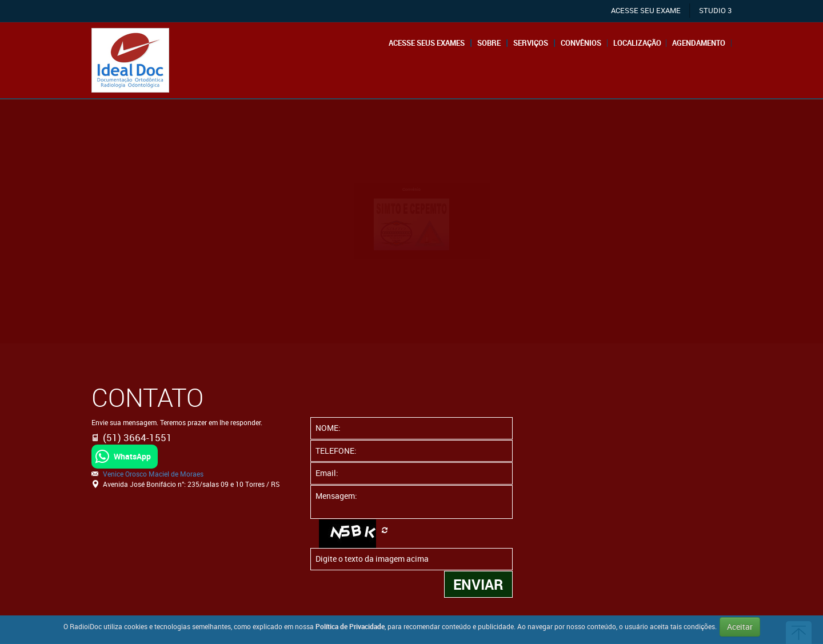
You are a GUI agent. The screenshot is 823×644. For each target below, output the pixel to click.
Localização (637, 43)
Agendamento (699, 43)
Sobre (489, 43)
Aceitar (740, 627)
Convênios (581, 43)
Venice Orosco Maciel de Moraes (153, 474)
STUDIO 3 (715, 11)
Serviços (531, 43)
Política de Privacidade (350, 626)
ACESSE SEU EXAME (646, 11)
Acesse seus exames (427, 43)
